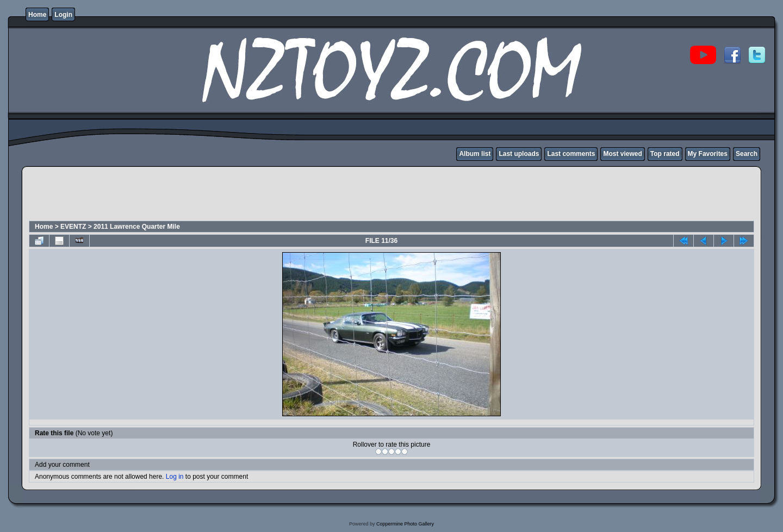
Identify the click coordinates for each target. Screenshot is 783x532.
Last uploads (519, 154)
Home (37, 15)
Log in (175, 477)
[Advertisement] (226, 195)
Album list (475, 154)
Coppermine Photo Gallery (405, 524)
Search (747, 154)
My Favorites (708, 154)
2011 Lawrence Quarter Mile (137, 227)
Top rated (665, 154)
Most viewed (622, 154)
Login (63, 15)
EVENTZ (73, 227)
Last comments (571, 154)
